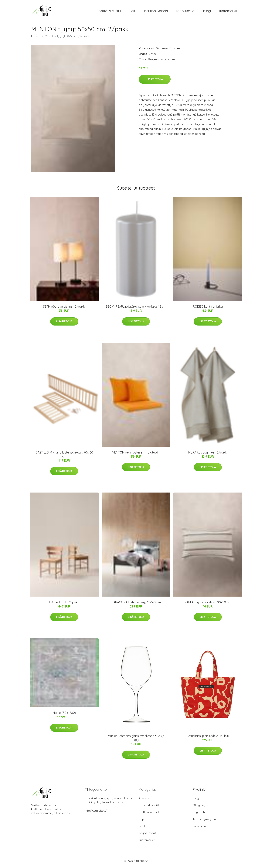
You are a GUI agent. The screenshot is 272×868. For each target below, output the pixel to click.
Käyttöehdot (201, 813)
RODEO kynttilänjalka (208, 307)
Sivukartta (199, 827)
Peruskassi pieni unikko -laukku (208, 737)
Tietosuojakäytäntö (206, 820)
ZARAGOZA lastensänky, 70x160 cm (136, 603)
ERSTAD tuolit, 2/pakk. (64, 603)
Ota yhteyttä (201, 806)
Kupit (142, 820)
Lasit (133, 11)
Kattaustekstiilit (110, 11)
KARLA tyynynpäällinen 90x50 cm (208, 603)
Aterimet (144, 799)
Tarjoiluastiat (186, 11)
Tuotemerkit (228, 11)
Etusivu (36, 37)
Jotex (177, 49)
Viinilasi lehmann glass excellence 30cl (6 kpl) (136, 739)
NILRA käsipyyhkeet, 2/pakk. (208, 453)
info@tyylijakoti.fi (96, 811)
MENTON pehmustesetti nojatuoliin (136, 453)
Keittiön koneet (156, 11)
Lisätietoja (155, 80)
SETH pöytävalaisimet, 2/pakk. (64, 307)
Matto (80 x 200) (64, 714)
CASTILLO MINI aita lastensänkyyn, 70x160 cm (64, 455)
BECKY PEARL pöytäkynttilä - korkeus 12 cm (136, 307)
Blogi (207, 11)
